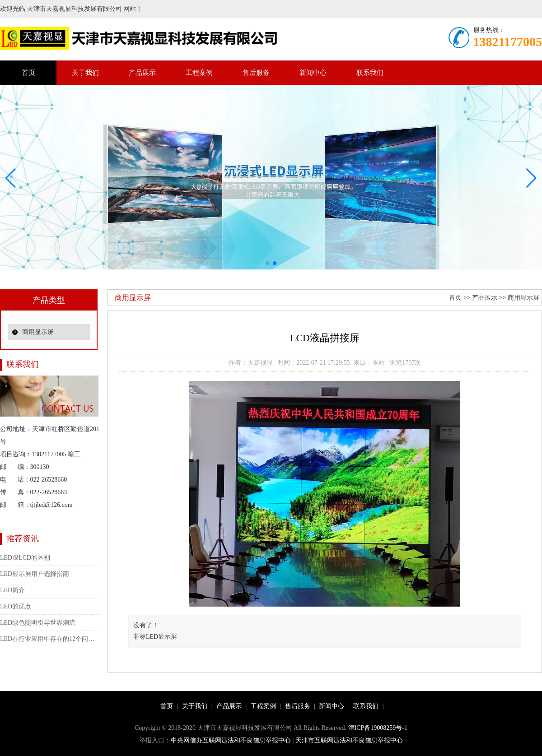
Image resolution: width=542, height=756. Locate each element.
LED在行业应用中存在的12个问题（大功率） (50, 639)
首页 (28, 73)
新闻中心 (313, 73)
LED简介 (12, 590)
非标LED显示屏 (155, 637)
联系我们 (370, 73)
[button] (531, 178)
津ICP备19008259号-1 (378, 728)
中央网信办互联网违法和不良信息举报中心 (231, 740)
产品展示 (142, 73)
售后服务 (256, 73)
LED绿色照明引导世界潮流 (38, 623)
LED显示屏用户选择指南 (35, 574)
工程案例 (199, 73)
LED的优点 (16, 606)
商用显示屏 (38, 332)
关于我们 (85, 73)
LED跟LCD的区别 (25, 558)
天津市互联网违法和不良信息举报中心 (349, 740)
